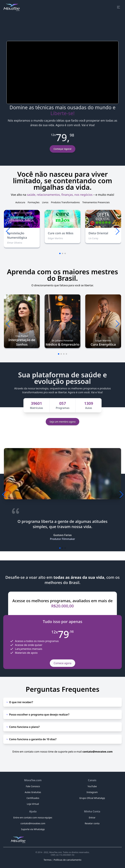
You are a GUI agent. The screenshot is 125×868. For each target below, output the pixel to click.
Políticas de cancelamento (68, 860)
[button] (117, 231)
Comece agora (62, 663)
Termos (48, 860)
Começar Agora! (62, 149)
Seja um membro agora (63, 422)
